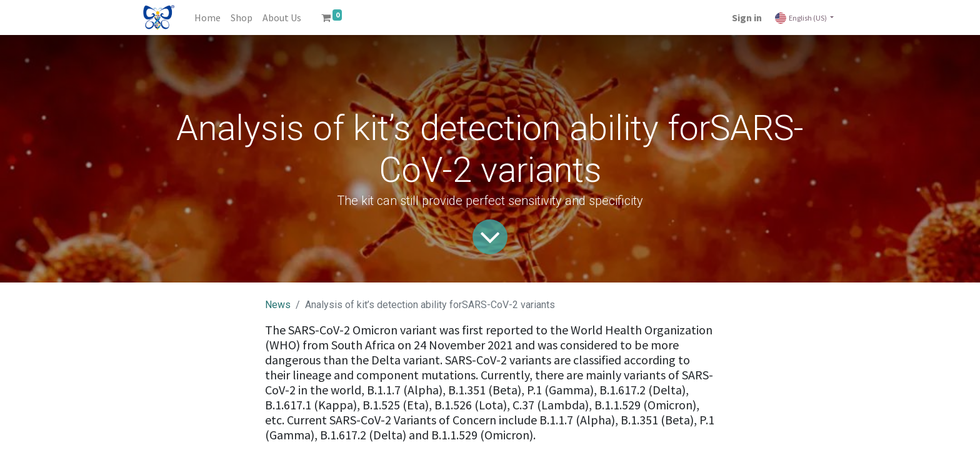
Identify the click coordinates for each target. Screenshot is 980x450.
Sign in (747, 17)
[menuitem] (207, 17)
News (278, 305)
